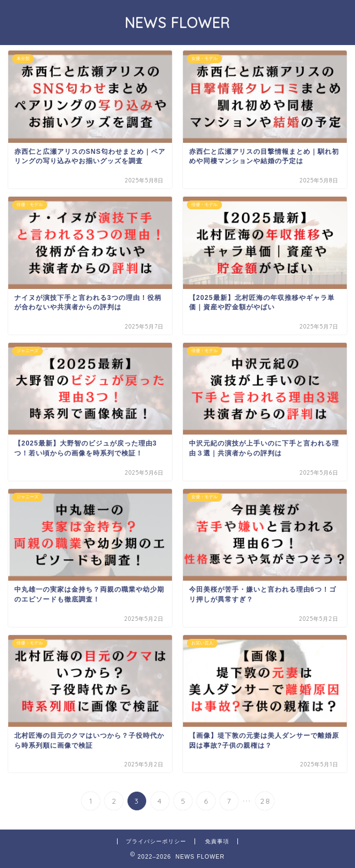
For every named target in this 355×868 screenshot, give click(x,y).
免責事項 (217, 841)
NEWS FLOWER (177, 23)
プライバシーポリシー (156, 841)
